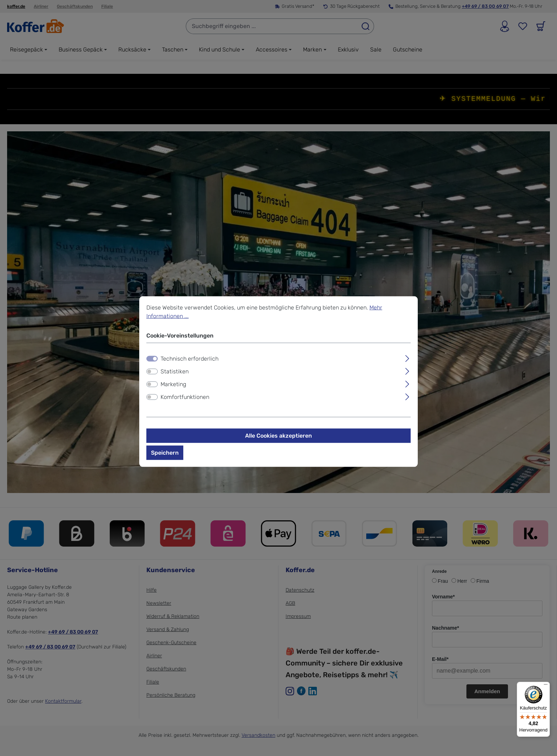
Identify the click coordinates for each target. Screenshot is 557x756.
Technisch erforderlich (190, 363)
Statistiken (175, 376)
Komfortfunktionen (185, 402)
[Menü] (546, 686)
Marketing (173, 389)
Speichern (165, 457)
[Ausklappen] (407, 362)
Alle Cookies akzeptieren (278, 440)
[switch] (152, 376)
